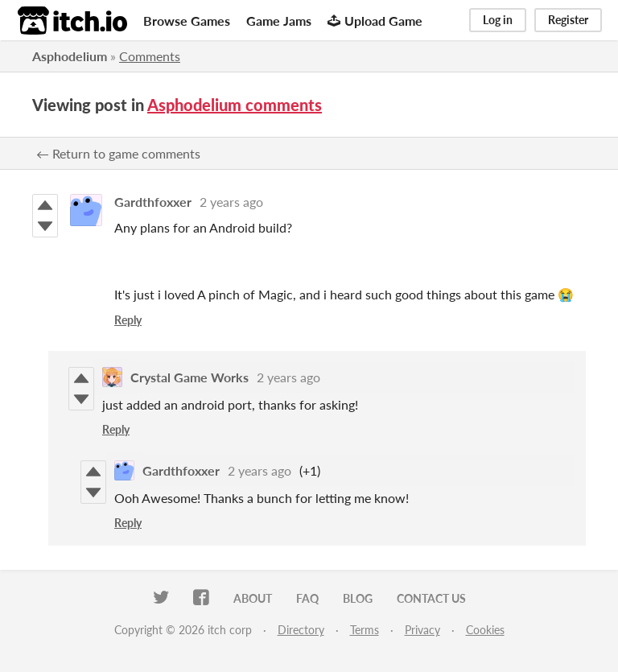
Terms (365, 630)
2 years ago (231, 202)
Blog (358, 598)
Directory (301, 630)
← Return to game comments (118, 153)
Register (568, 20)
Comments (150, 56)
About (253, 598)
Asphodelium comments (235, 105)
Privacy (422, 630)
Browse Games (187, 21)
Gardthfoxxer (153, 202)
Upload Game (375, 21)
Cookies (485, 630)
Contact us (431, 598)
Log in (498, 20)
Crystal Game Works (190, 377)
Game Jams (279, 21)
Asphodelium (70, 56)
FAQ (307, 598)
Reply (128, 320)
